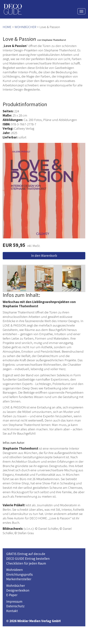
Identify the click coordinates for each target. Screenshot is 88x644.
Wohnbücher (16, 586)
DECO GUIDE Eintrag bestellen (28, 559)
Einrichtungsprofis (19, 574)
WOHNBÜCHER (25, 27)
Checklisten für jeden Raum (26, 563)
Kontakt (12, 611)
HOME (7, 27)
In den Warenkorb (44, 256)
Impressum (14, 601)
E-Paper (12, 595)
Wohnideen (14, 570)
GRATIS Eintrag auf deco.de (26, 554)
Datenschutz (15, 606)
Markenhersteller (19, 579)
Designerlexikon (18, 590)
